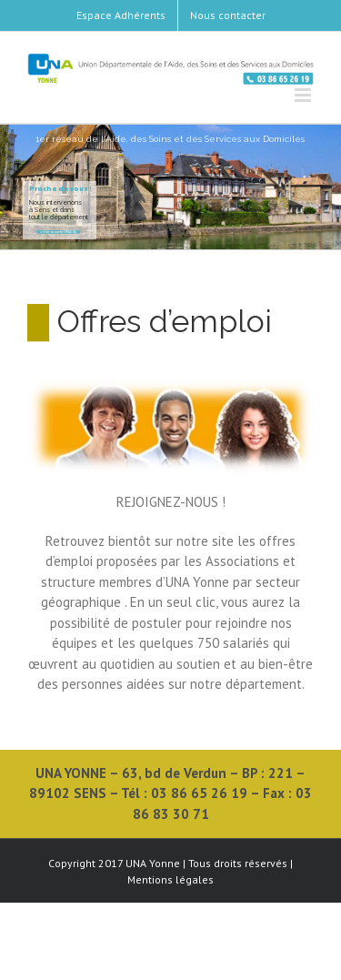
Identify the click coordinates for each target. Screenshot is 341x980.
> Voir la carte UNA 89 (58, 232)
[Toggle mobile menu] (304, 95)
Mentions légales (170, 879)
